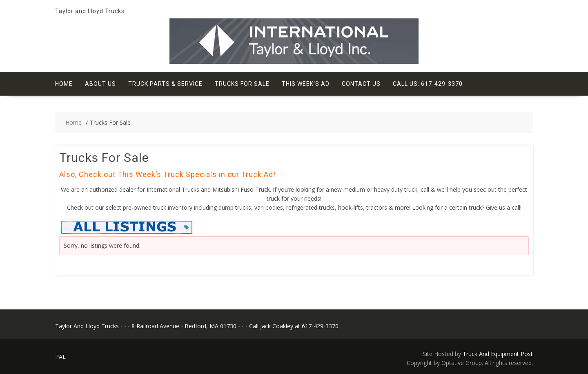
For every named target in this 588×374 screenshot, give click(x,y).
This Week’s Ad (306, 84)
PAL (60, 357)
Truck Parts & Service (165, 84)
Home (64, 84)
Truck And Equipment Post (498, 354)
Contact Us (361, 84)
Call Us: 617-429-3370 (428, 84)
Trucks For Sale (242, 84)
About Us (100, 84)
